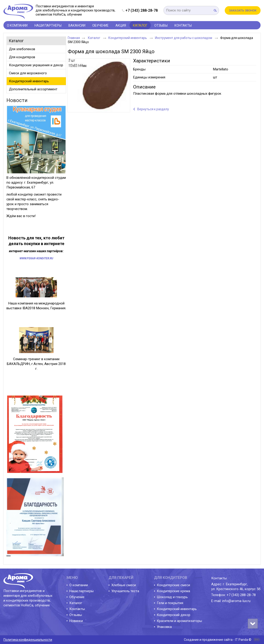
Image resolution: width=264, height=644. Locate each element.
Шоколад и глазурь (172, 597)
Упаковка (164, 627)
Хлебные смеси (124, 585)
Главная (74, 38)
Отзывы (76, 615)
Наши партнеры (81, 591)
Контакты (77, 609)
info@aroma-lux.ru (236, 601)
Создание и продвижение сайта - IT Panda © (218, 640)
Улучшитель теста (125, 591)
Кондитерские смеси (173, 585)
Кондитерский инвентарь (128, 38)
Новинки (76, 621)
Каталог (140, 25)
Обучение (77, 597)
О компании (79, 585)
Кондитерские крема (173, 591)
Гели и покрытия (170, 603)
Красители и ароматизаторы (179, 621)
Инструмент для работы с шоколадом (184, 38)
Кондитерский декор (174, 615)
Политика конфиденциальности (28, 640)
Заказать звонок (243, 10)
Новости (17, 100)
